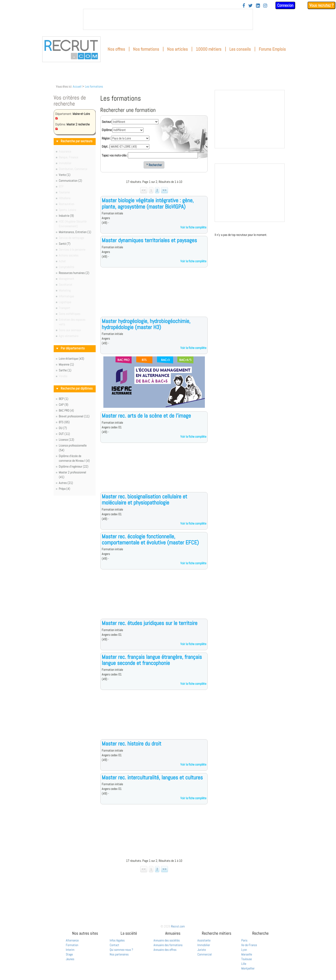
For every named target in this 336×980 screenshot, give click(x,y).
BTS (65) (64, 422)
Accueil (77, 86)
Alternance (72, 940)
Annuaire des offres (165, 950)
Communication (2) (70, 181)
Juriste (202, 950)
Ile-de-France (249, 945)
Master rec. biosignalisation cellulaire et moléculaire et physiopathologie (144, 499)
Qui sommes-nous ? (121, 950)
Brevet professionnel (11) (74, 416)
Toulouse (247, 959)
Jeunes (70, 959)
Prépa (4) (65, 489)
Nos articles (177, 49)
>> (164, 190)
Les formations (94, 86)
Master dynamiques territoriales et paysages (149, 240)
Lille (244, 964)
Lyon (244, 950)
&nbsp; (168, 19)
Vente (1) (65, 175)
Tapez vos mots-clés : (115, 155)
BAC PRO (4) (66, 410)
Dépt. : (106, 146)
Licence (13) (66, 440)
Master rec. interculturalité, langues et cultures (152, 777)
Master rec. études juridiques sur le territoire (150, 623)
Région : (106, 138)
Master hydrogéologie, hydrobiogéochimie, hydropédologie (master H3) (146, 324)
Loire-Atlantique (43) (72, 359)
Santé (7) (65, 244)
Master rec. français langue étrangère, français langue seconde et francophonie (152, 660)
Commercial (205, 954)
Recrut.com (178, 926)
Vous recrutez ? (321, 5)
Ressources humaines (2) (74, 273)
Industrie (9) (66, 216)
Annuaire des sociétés (167, 940)
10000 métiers (209, 49)
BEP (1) (64, 399)
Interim (70, 950)
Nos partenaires (119, 954)
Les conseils (240, 49)
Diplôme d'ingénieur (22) (74, 466)
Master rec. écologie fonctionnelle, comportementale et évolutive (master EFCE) (150, 539)
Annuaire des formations (168, 945)
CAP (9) (64, 405)
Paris (244, 940)
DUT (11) (64, 434)
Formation (72, 945)
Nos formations (146, 49)
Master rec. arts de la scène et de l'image (146, 416)
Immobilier (204, 945)
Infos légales (117, 940)
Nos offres (116, 49)
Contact (114, 945)
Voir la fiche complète (193, 227)
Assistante (204, 940)
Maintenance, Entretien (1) (75, 232)
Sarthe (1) (65, 370)
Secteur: (107, 122)
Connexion (285, 5)
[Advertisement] (154, 296)
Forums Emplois (272, 49)
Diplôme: (107, 130)
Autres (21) (66, 483)
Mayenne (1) (66, 364)
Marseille (247, 954)
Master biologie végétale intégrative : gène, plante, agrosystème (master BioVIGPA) (148, 203)
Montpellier (248, 968)
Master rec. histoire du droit (131, 744)
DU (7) (63, 428)
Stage (69, 954)
